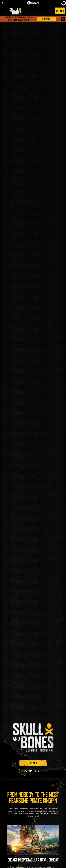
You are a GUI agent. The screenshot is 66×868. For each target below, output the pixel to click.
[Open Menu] (4, 11)
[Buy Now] (46, 19)
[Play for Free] (33, 771)
